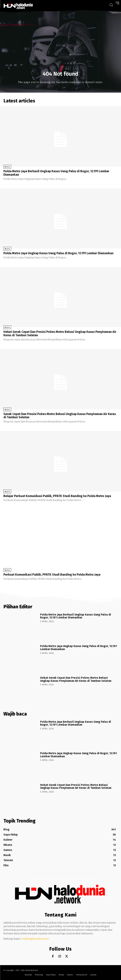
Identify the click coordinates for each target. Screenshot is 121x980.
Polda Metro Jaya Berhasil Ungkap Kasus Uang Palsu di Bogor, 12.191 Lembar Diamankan (56, 173)
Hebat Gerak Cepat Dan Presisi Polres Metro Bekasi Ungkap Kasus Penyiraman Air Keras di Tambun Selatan (60, 334)
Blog (7, 167)
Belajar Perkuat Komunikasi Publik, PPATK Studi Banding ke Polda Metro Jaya (57, 496)
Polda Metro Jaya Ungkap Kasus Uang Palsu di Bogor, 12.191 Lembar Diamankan (58, 253)
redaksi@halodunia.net (35, 939)
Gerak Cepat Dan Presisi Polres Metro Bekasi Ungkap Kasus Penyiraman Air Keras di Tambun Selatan (60, 416)
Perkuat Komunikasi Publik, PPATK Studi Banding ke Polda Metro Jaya (52, 575)
